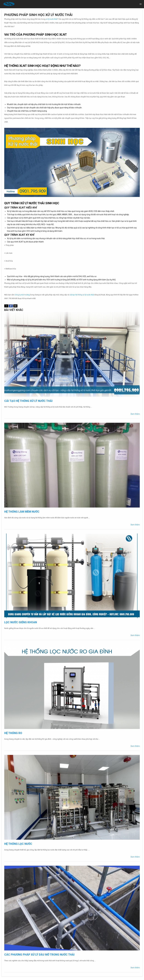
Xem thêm (135, 414)
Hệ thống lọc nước (18, 844)
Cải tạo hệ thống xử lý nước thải (28, 401)
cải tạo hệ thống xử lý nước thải (82, 295)
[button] (6, 306)
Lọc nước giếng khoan (21, 622)
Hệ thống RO (13, 733)
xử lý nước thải (51, 19)
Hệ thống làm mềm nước (22, 512)
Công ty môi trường (22, 295)
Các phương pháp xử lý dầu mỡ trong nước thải (39, 955)
